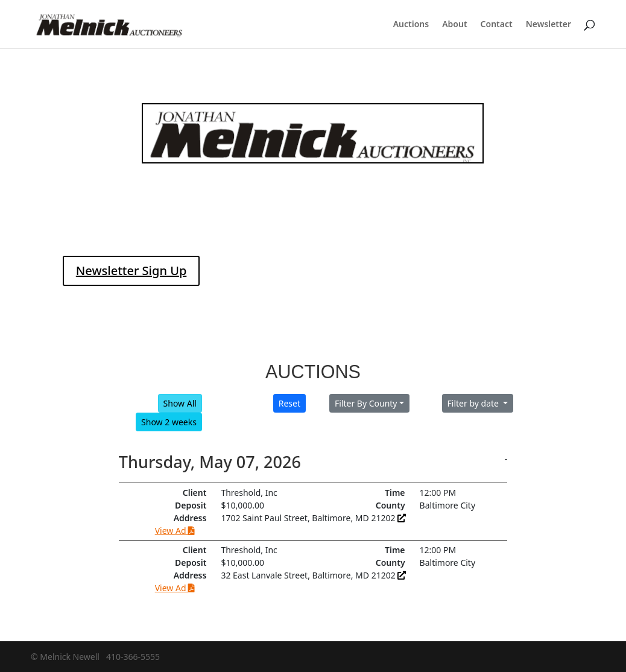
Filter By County (366, 403)
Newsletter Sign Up (131, 271)
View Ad (175, 531)
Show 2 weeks (169, 422)
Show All (180, 403)
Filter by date (474, 403)
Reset (289, 403)
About (454, 25)
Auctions (411, 25)
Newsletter (549, 25)
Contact (497, 25)
